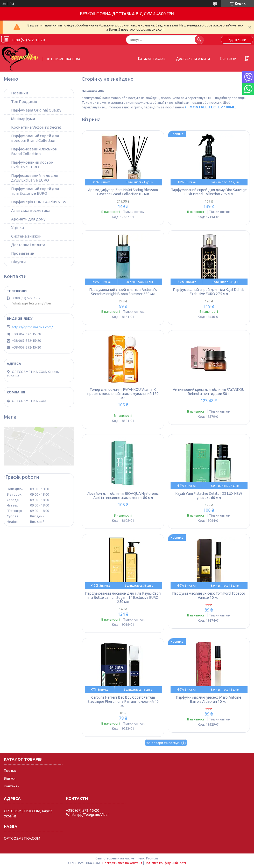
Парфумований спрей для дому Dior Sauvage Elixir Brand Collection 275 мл (209, 192)
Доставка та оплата (193, 59)
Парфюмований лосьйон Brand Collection (34, 151)
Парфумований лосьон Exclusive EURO (32, 165)
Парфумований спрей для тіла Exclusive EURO (35, 191)
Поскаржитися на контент (122, 863)
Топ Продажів (24, 102)
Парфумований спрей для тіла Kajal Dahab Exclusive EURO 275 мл (209, 292)
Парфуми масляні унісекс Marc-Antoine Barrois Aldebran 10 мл (209, 699)
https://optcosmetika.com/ (32, 327)
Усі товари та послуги (163, 743)
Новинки (20, 93)
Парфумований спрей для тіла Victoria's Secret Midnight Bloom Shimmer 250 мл (123, 292)
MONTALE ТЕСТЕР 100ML (212, 107)
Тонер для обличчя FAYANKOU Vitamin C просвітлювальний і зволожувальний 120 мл (123, 394)
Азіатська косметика (31, 210)
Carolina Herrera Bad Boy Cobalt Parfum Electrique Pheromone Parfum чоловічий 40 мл (123, 702)
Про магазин (23, 253)
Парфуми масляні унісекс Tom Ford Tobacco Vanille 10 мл (209, 595)
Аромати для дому (28, 219)
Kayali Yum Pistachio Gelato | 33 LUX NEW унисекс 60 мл (209, 496)
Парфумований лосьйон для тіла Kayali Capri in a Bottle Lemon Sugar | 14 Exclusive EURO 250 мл (123, 598)
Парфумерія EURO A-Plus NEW (39, 202)
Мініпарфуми (23, 119)
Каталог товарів (152, 59)
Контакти (228, 59)
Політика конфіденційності (165, 863)
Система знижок (26, 236)
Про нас (10, 770)
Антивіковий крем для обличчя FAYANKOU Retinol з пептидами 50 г (209, 392)
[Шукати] (199, 40)
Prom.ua (152, 858)
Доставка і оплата (28, 245)
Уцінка (17, 228)
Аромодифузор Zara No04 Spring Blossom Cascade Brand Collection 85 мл (123, 192)
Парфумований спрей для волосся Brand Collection (35, 138)
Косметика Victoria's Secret (36, 127)
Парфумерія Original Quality (36, 110)
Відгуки (10, 778)
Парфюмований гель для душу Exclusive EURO (35, 178)
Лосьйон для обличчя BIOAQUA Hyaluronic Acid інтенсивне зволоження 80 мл (123, 496)
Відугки (18, 262)
